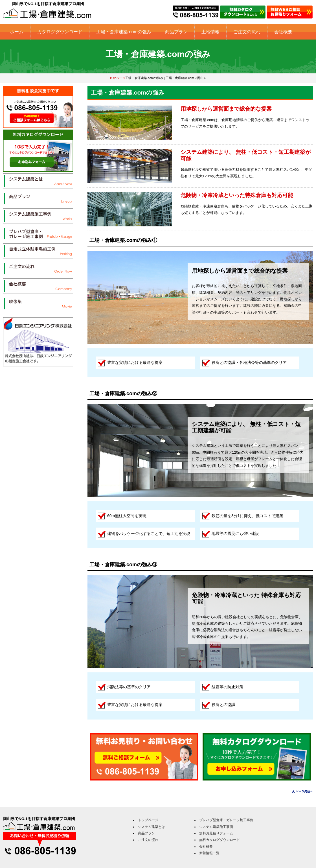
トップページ (148, 820)
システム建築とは (152, 827)
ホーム (17, 32)
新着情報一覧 (209, 853)
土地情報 (210, 32)
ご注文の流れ (247, 32)
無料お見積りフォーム (216, 833)
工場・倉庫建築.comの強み (124, 32)
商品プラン (176, 32)
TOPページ (117, 78)
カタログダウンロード (60, 32)
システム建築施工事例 (216, 827)
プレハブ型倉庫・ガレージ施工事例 (226, 820)
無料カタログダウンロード (220, 840)
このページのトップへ (299, 791)
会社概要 (283, 32)
